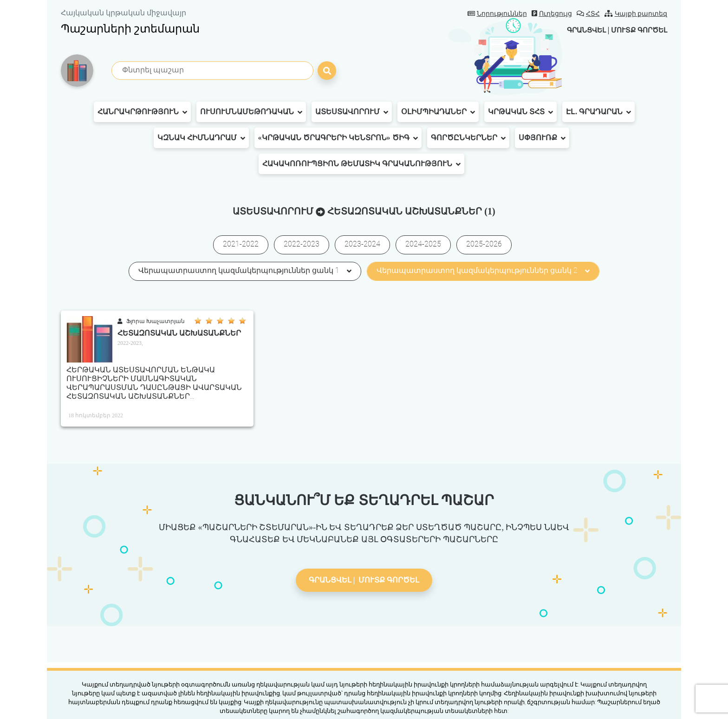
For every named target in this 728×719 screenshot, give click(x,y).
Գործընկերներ (468, 138)
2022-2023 (302, 244)
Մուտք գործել (637, 30)
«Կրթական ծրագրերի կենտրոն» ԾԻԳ (338, 138)
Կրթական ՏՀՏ (520, 112)
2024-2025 (423, 244)
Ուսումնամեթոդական (251, 112)
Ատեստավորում (352, 112)
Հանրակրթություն (142, 112)
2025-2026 (484, 244)
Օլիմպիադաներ (438, 112)
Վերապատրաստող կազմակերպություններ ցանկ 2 (483, 270)
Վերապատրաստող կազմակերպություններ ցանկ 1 (245, 270)
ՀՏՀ (588, 14)
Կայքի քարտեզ (636, 14)
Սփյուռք (542, 138)
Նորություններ (497, 14)
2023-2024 (362, 244)
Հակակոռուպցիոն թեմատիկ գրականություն (361, 164)
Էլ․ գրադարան (598, 112)
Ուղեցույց (552, 14)
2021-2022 (241, 244)
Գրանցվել (579, 30)
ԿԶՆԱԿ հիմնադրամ (201, 138)
